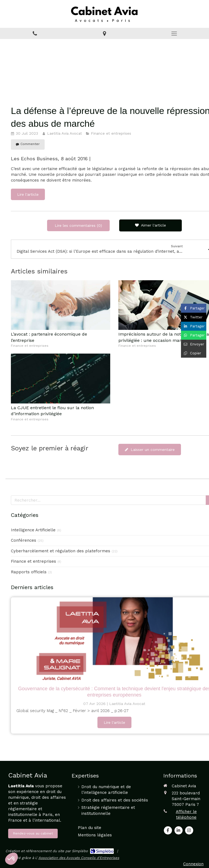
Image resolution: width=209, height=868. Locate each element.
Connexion (193, 864)
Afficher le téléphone (186, 814)
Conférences (24, 540)
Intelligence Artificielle (33, 530)
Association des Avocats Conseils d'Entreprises (79, 858)
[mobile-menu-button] (174, 34)
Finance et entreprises (33, 561)
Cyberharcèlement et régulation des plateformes (61, 551)
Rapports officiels (29, 572)
